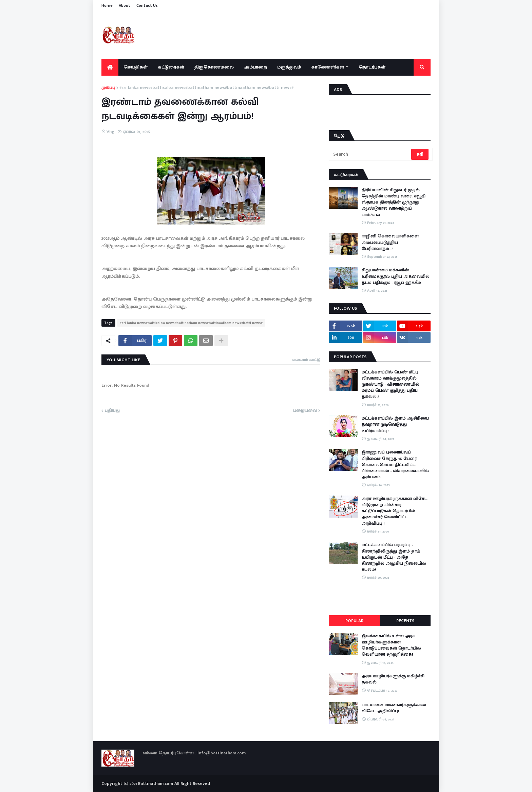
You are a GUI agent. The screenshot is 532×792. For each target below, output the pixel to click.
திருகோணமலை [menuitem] (214, 67)
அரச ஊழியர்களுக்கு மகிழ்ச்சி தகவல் (393, 679)
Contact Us (147, 5)
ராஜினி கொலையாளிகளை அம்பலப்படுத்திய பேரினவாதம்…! (390, 242)
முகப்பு (108, 88)
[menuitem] (110, 67)
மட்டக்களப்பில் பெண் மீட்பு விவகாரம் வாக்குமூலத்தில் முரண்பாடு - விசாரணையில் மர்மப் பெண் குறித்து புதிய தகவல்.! (391, 384)
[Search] (370, 154)
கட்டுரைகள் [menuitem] (171, 67)
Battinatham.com (156, 784)
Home (107, 5)
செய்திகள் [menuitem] (136, 67)
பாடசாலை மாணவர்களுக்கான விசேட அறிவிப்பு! (394, 708)
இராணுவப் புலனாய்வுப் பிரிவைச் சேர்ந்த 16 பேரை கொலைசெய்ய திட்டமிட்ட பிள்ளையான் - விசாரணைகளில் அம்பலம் (395, 465)
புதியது (112, 411)
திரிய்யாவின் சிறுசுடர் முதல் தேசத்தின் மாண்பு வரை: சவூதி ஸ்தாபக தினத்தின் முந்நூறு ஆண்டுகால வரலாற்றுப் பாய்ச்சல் (394, 202)
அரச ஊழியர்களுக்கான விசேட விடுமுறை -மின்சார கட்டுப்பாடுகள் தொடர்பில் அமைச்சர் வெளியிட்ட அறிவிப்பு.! (395, 511)
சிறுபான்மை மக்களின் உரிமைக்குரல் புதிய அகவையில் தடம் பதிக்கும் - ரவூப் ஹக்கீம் (396, 276)
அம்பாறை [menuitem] (255, 67)
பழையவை (305, 411)
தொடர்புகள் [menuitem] (372, 67)
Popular (354, 621)
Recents (405, 621)
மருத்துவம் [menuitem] (289, 67)
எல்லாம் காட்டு (306, 360)
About (125, 5)
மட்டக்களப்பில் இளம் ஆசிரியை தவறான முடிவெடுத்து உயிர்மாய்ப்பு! (395, 424)
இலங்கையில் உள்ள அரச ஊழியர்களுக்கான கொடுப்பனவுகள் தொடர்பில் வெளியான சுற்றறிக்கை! (391, 645)
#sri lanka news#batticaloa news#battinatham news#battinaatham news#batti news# (206, 88)
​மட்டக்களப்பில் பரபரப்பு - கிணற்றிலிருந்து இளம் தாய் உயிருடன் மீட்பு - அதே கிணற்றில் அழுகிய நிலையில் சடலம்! (394, 557)
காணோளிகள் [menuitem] (328, 67)
